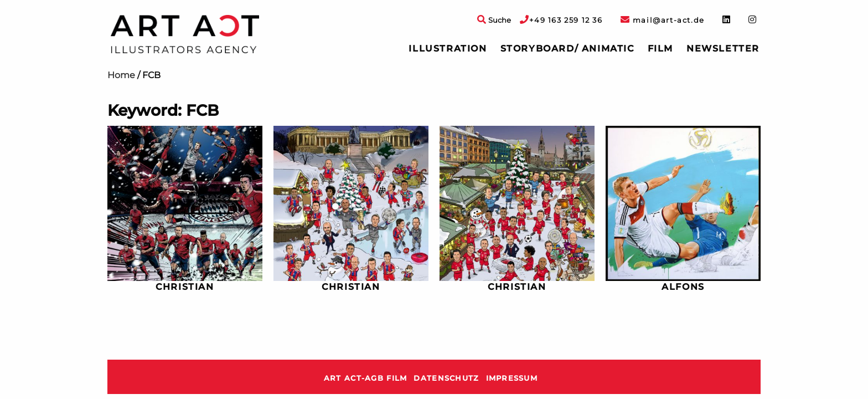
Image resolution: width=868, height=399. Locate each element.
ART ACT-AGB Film (365, 378)
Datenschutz (446, 378)
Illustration (448, 48)
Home (121, 75)
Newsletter (723, 48)
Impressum (512, 378)
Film (660, 48)
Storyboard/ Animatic (567, 48)
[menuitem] (448, 49)
